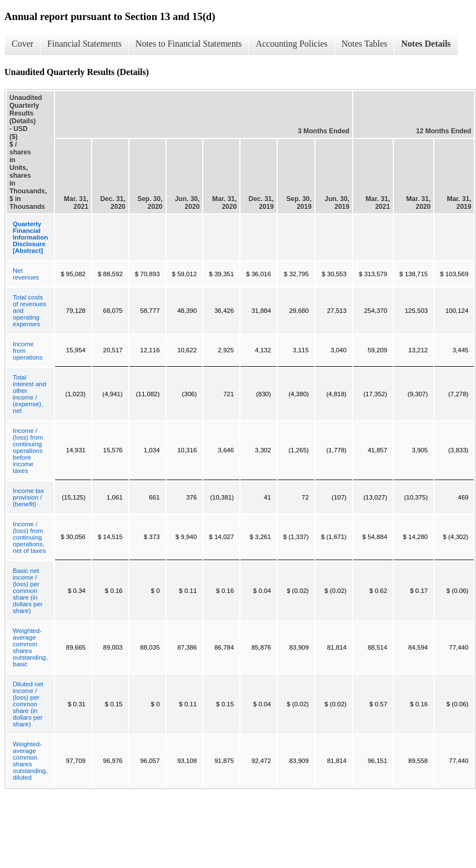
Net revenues (26, 274)
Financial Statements (84, 44)
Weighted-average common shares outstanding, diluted (30, 761)
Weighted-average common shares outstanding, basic (30, 647)
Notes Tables (365, 44)
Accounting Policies (291, 44)
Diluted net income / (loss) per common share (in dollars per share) (28, 704)
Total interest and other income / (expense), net (29, 394)
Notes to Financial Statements (189, 44)
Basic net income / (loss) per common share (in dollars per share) (28, 591)
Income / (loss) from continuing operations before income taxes (28, 451)
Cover (22, 44)
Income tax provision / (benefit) (28, 497)
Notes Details (426, 44)
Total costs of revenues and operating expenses (29, 311)
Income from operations (28, 351)
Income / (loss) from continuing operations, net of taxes (29, 537)
